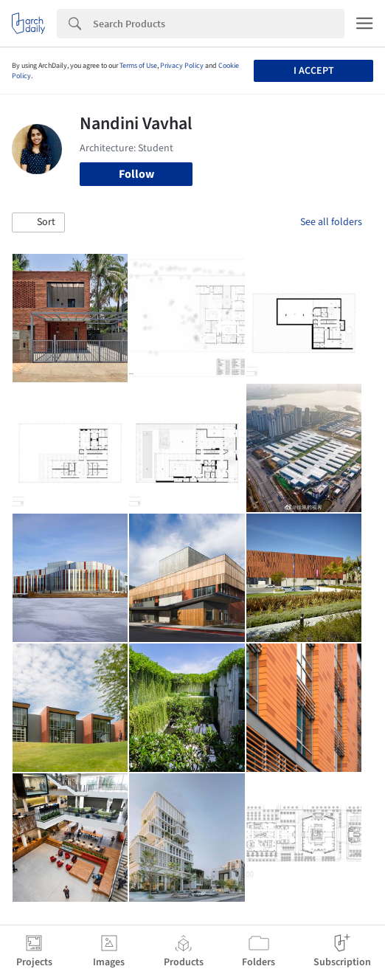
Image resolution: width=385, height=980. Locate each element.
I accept (314, 71)
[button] (38, 223)
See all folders (331, 222)
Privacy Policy (182, 66)
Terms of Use (138, 66)
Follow (136, 174)
